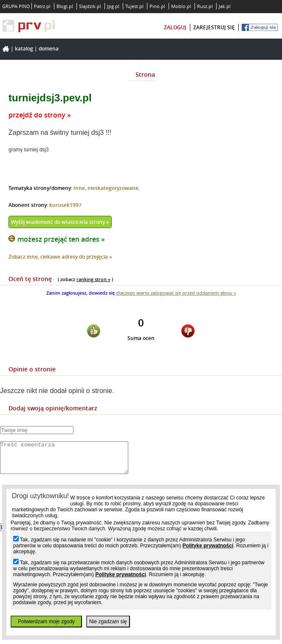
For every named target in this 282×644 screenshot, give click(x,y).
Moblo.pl (181, 6)
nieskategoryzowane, (114, 188)
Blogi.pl (65, 6)
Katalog (24, 49)
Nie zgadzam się (108, 622)
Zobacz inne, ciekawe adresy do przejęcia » (60, 257)
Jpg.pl (113, 6)
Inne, (80, 188)
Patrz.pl (42, 6)
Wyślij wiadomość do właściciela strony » (60, 222)
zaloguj (175, 27)
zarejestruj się (214, 27)
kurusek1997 (65, 205)
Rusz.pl (205, 6)
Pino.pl (157, 6)
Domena (49, 49)
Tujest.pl (134, 6)
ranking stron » (93, 279)
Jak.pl (225, 6)
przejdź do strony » (40, 115)
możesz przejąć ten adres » (61, 239)
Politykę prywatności (208, 546)
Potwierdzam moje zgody (46, 622)
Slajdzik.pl (90, 6)
